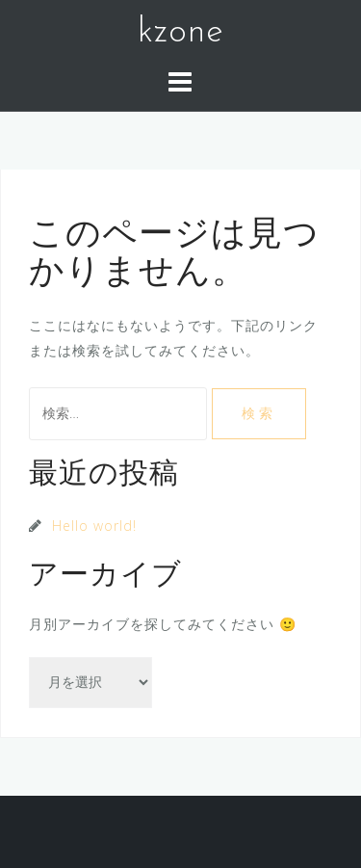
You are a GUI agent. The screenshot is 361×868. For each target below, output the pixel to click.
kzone (181, 33)
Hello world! (94, 526)
